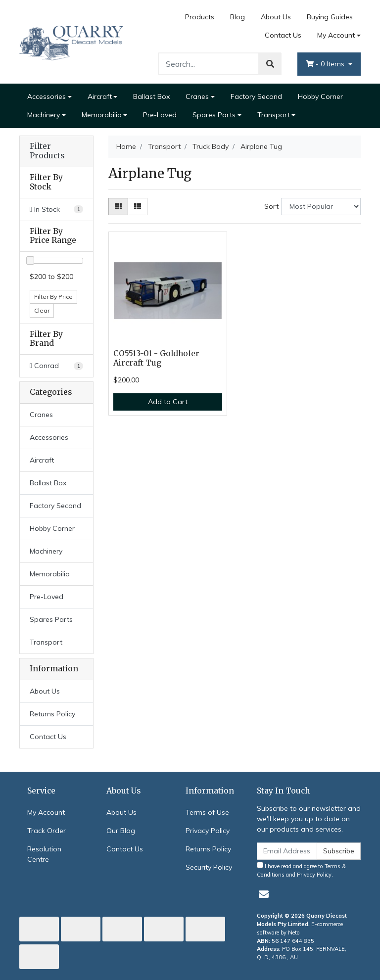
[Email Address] (287, 851)
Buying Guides (330, 17)
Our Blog (121, 831)
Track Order (47, 831)
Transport (274, 115)
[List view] (138, 207)
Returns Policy (52, 714)
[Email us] (264, 894)
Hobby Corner (320, 96)
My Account (46, 812)
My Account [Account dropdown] (336, 35)
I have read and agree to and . (301, 870)
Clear (42, 310)
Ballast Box (151, 96)
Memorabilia (102, 115)
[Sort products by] (321, 207)
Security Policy (209, 867)
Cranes (197, 96)
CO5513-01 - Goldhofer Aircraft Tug (156, 358)
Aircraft (100, 96)
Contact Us (283, 35)
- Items (326, 64)
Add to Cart (168, 402)
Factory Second (256, 96)
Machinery (44, 115)
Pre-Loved (160, 115)
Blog (237, 17)
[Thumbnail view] (118, 207)
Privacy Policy (208, 831)
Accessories (47, 96)
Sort (271, 206)
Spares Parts (214, 115)
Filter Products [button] (47, 151)
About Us (276, 17)
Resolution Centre (44, 854)
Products (200, 17)
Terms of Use (207, 812)
